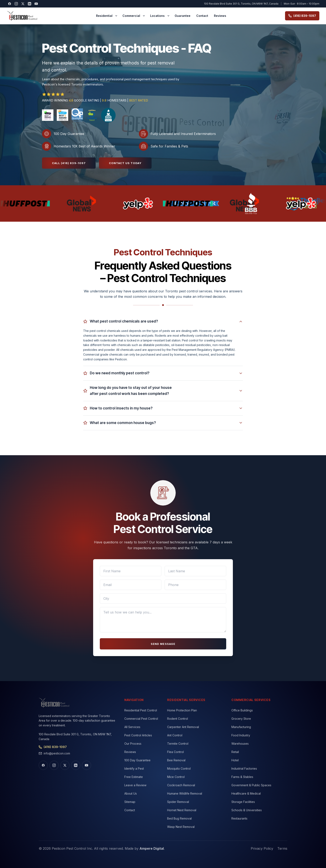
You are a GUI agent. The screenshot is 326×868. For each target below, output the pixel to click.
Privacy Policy (262, 848)
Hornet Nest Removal (182, 810)
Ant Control (175, 735)
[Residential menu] (116, 16)
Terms (282, 848)
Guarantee (183, 16)
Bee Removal (176, 760)
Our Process (133, 744)
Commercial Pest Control (141, 719)
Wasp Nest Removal (181, 827)
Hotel (235, 760)
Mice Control (176, 777)
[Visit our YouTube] (36, 4)
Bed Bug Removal (179, 818)
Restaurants (239, 818)
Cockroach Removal (181, 785)
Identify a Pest (134, 768)
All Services (132, 727)
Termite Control (178, 744)
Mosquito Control (179, 768)
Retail (235, 752)
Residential (104, 16)
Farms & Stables (242, 777)
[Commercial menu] (144, 16)
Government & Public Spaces (251, 785)
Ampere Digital (152, 848)
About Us (131, 793)
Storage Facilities (243, 802)
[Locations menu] (168, 16)
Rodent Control (178, 719)
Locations (157, 16)
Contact (202, 16)
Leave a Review (135, 785)
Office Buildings (242, 710)
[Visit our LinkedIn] (30, 4)
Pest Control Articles (138, 735)
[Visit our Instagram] (16, 4)
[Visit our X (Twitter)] (23, 4)
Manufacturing (241, 727)
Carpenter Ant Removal (183, 727)
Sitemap (130, 802)
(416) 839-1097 (302, 16)
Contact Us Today (125, 163)
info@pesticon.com (54, 753)
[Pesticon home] (22, 16)
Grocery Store (241, 719)
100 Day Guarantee (137, 760)
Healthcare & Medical (246, 793)
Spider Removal (178, 802)
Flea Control (175, 752)
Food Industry (241, 735)
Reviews (220, 16)
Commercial (131, 16)
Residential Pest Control (141, 710)
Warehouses (240, 744)
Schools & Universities (247, 810)
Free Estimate (134, 777)
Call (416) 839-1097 (69, 163)
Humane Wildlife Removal (185, 793)
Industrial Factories (244, 768)
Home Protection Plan (182, 710)
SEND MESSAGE (163, 644)
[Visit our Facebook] (10, 4)
